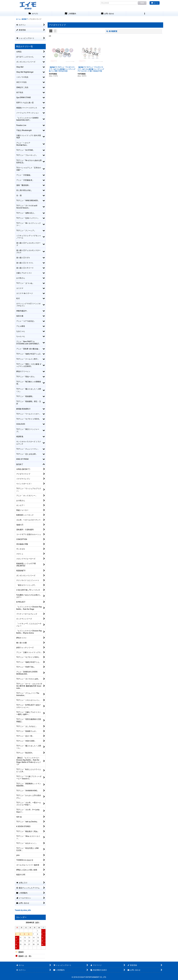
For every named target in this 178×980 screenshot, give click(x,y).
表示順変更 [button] (112, 31)
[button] (145, 14)
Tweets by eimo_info (23, 910)
